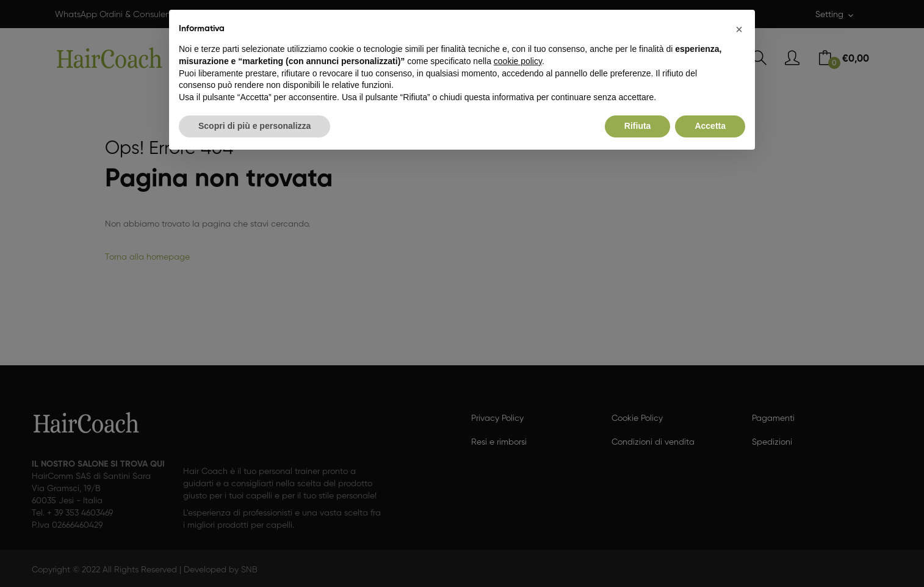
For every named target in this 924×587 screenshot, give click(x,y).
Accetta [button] (710, 126)
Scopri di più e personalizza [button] (254, 126)
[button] (739, 29)
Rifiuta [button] (638, 126)
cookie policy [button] (518, 61)
